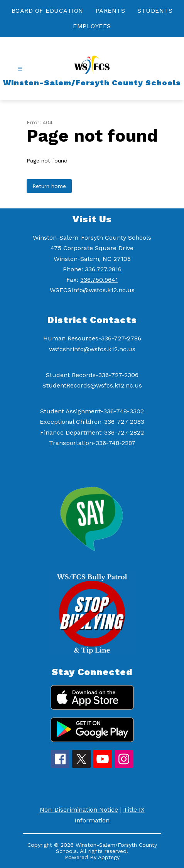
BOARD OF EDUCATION (47, 11)
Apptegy (109, 857)
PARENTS (111, 11)
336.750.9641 (99, 280)
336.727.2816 (103, 269)
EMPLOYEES (92, 26)
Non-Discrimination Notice (79, 810)
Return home (49, 186)
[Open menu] (20, 69)
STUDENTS (155, 11)
